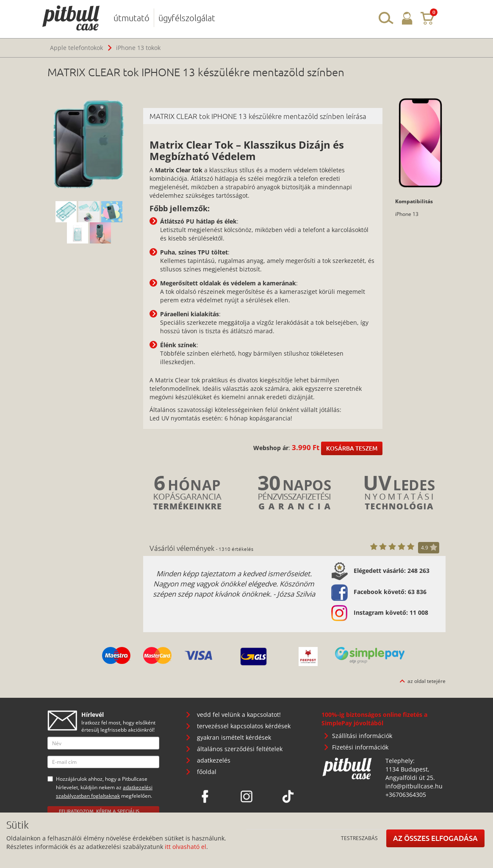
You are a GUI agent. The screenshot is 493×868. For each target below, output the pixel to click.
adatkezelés (214, 760)
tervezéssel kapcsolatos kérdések (244, 726)
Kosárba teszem (352, 448)
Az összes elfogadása (435, 838)
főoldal (207, 772)
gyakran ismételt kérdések (234, 737)
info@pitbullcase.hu (414, 786)
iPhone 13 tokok (138, 48)
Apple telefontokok (76, 48)
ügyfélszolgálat (187, 18)
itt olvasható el (186, 847)
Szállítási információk (362, 736)
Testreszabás (359, 838)
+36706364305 (406, 795)
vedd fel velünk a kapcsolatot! (239, 715)
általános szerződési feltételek (240, 749)
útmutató (132, 18)
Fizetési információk (360, 747)
